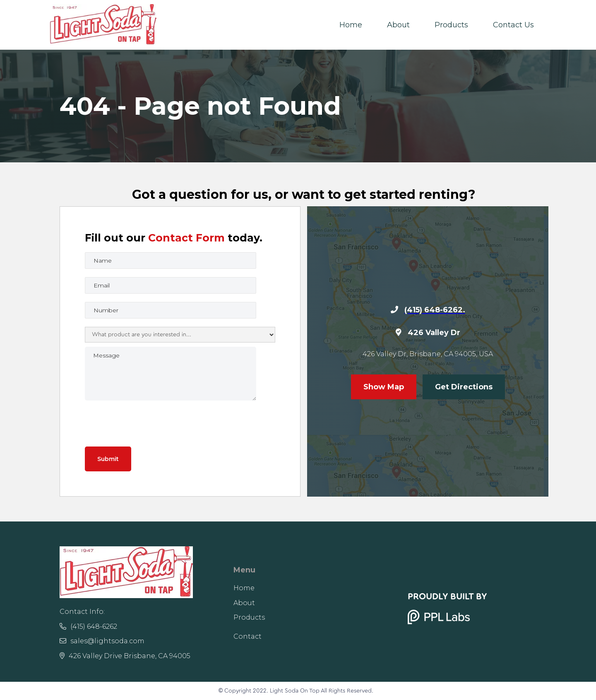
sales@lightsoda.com (102, 641)
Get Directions (464, 387)
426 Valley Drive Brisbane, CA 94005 (125, 656)
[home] (103, 25)
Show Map (384, 387)
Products (451, 25)
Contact (248, 636)
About (398, 25)
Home (351, 25)
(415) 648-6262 (88, 626)
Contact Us (513, 25)
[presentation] (148, 423)
